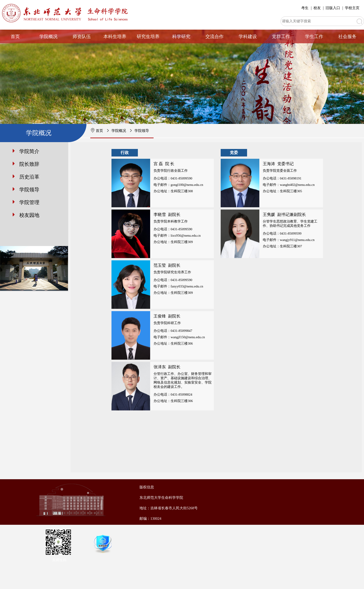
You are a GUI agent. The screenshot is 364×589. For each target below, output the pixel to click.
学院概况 (48, 36)
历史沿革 (29, 177)
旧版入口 (333, 8)
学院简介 (29, 151)
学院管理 (29, 202)
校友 (317, 8)
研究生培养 (148, 36)
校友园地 (29, 215)
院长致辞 (29, 164)
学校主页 (352, 8)
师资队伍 (82, 36)
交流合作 (215, 36)
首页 (15, 36)
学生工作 (314, 36)
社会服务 (347, 36)
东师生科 (59, 560)
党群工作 (281, 36)
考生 (305, 8)
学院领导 (142, 131)
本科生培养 (115, 36)
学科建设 (248, 36)
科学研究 (181, 36)
